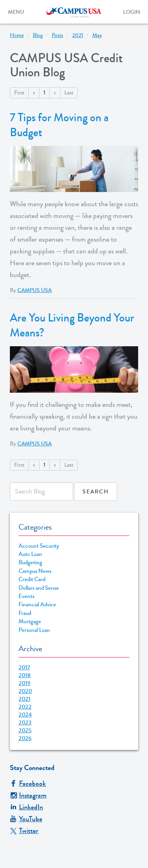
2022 (25, 707)
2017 (24, 667)
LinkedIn (26, 807)
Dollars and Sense (39, 588)
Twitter (24, 831)
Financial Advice (37, 605)
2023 (25, 722)
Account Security (39, 546)
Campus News (35, 571)
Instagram (28, 795)
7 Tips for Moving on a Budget (59, 125)
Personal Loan (34, 630)
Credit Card (32, 579)
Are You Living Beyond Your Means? (72, 325)
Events (26, 596)
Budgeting (30, 562)
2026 (25, 738)
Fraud (25, 613)
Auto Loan (30, 554)
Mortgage (30, 621)
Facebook (28, 783)
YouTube (26, 819)
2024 (25, 715)
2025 (25, 730)
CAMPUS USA (35, 290)
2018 (25, 675)
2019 (24, 683)
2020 (25, 691)
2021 (24, 699)
